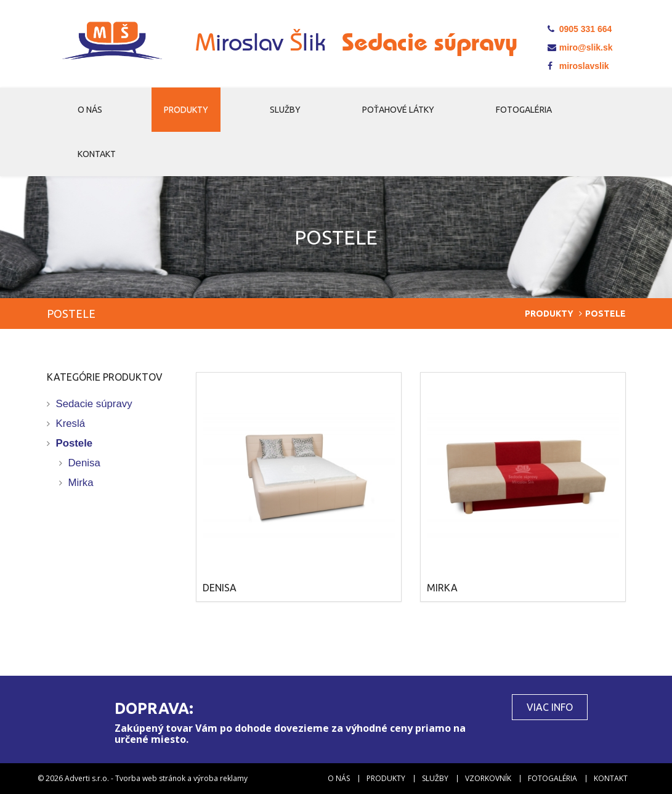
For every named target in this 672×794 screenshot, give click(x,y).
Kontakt (97, 154)
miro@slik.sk (580, 47)
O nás (90, 110)
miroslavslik (578, 66)
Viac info (550, 707)
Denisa (84, 463)
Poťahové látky (398, 110)
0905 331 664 (580, 29)
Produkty (186, 110)
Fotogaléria (524, 110)
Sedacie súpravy (94, 404)
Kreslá (71, 423)
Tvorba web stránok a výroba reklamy (181, 778)
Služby (285, 110)
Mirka (81, 483)
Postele (75, 443)
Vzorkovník (488, 779)
